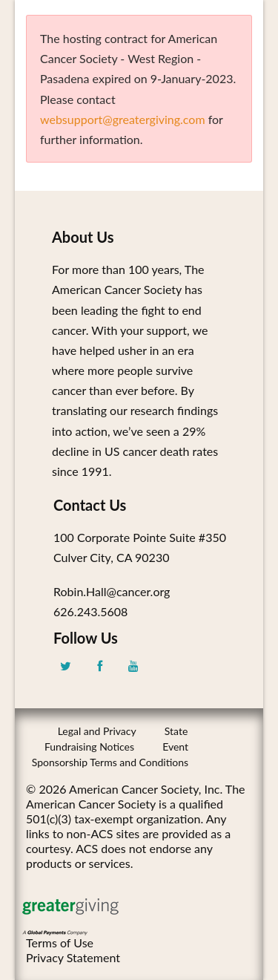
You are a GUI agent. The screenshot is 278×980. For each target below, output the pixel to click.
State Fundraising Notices (116, 739)
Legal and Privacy (97, 731)
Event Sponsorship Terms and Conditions (110, 754)
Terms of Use (60, 943)
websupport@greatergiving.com (123, 119)
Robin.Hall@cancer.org (112, 591)
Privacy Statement (73, 957)
